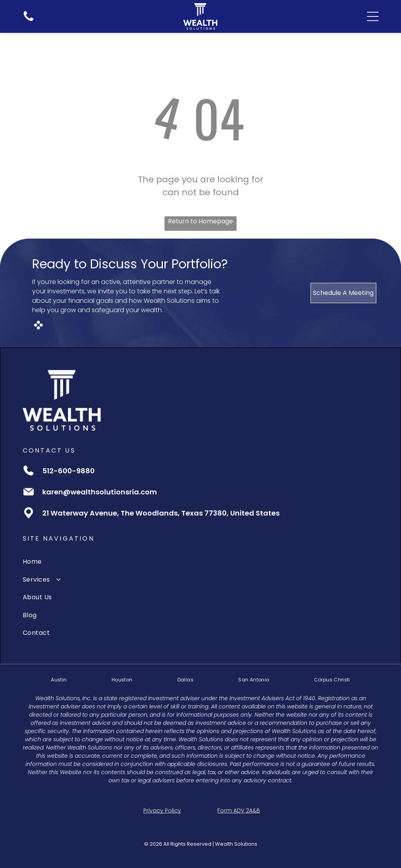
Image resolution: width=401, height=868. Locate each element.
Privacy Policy (162, 810)
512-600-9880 (69, 471)
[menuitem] (200, 562)
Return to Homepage (200, 221)
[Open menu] (373, 16)
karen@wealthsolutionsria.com (100, 492)
